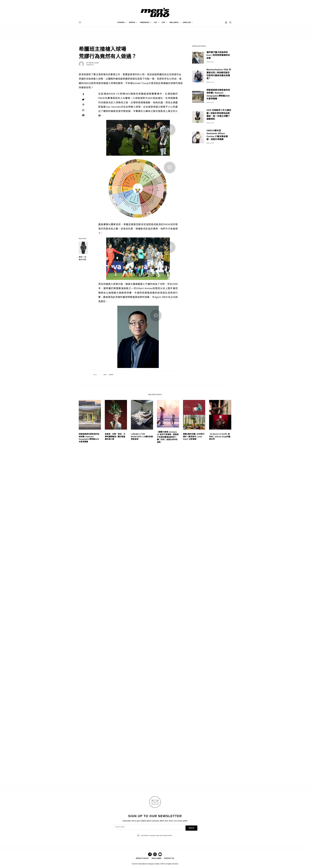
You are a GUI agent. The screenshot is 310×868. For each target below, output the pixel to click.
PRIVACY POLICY (142, 858)
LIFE (105, 375)
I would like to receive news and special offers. (156, 834)
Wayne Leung (94, 63)
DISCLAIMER (156, 858)
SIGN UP (191, 827)
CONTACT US (169, 858)
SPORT (111, 375)
